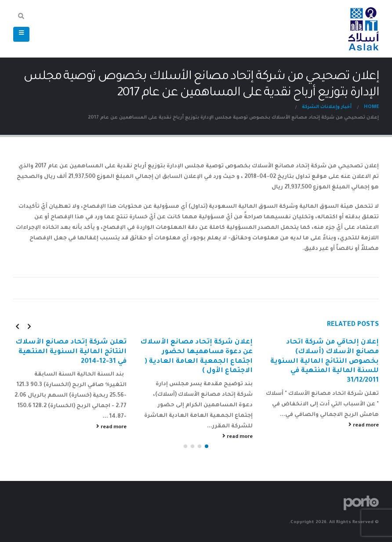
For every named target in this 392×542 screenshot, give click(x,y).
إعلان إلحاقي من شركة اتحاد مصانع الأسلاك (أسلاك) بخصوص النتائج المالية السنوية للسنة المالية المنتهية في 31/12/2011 (325, 361)
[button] (207, 446)
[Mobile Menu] (21, 34)
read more (364, 425)
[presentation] (29, 326)
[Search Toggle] (21, 18)
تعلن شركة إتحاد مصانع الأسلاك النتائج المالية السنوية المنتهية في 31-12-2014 (71, 352)
